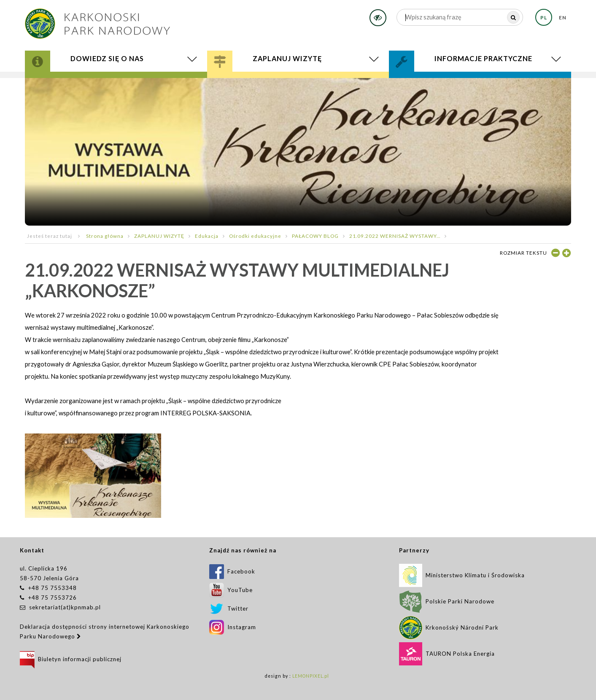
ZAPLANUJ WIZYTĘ (159, 236)
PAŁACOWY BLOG (315, 236)
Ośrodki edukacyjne (255, 236)
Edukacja (207, 236)
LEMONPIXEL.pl (311, 676)
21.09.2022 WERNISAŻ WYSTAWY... (395, 236)
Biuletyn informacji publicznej (71, 659)
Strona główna (105, 236)
